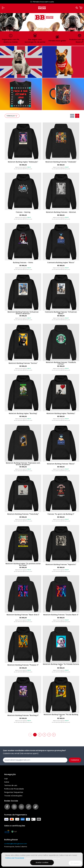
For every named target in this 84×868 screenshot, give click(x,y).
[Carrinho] (81, 8)
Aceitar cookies (42, 862)
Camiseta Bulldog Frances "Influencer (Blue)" (61, 313)
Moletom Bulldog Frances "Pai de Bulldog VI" (61, 715)
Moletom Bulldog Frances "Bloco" (61, 464)
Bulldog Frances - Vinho (23, 262)
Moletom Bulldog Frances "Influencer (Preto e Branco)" (23, 313)
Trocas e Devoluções (13, 796)
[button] (3, 8)
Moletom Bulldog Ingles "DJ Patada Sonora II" (61, 665)
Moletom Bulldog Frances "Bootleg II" (23, 715)
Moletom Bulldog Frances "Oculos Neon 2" (61, 615)
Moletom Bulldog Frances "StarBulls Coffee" (61, 363)
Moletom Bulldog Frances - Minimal (61, 212)
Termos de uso (11, 785)
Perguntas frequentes (14, 792)
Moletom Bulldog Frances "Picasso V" (23, 665)
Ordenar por (12, 116)
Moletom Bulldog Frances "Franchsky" (23, 514)
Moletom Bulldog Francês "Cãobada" (61, 162)
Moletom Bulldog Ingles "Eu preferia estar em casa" (23, 564)
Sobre (7, 782)
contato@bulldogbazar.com (16, 844)
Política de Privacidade (14, 789)
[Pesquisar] (77, 8)
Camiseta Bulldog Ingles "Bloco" (61, 262)
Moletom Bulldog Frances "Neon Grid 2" (23, 615)
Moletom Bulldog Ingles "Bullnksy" (61, 413)
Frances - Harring (23, 212)
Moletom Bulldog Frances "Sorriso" (23, 363)
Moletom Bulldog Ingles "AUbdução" (23, 162)
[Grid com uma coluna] (72, 116)
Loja (6, 779)
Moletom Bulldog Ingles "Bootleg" (23, 413)
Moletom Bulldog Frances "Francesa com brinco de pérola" (23, 464)
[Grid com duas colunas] (77, 116)
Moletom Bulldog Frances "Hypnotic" (61, 564)
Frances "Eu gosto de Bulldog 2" (61, 514)
